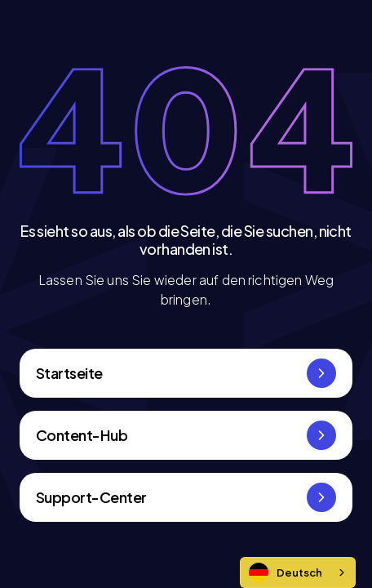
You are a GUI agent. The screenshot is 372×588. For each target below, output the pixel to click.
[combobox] (298, 572)
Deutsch (286, 572)
